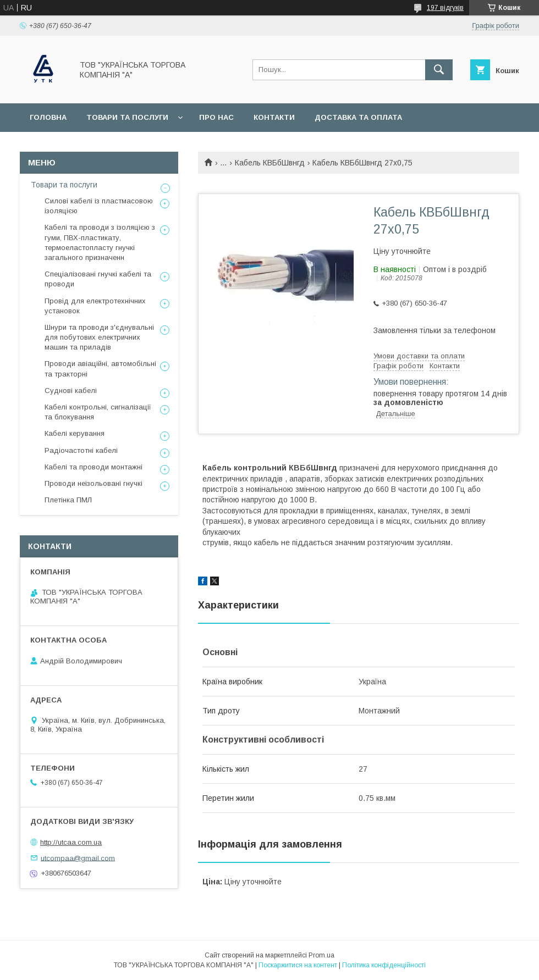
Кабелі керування (75, 433)
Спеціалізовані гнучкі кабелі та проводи (98, 279)
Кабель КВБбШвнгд (270, 163)
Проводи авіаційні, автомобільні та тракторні (100, 369)
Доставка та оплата (358, 117)
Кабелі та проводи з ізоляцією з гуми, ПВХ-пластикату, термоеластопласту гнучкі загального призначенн (100, 242)
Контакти (274, 117)
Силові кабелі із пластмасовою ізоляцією (99, 206)
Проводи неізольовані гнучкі (94, 483)
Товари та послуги (127, 117)
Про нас (216, 117)
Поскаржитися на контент (298, 965)
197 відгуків (445, 8)
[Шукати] (439, 70)
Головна (48, 117)
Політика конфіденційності (384, 965)
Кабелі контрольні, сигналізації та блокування (98, 412)
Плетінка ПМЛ (68, 500)
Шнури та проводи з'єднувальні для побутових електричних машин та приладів (99, 337)
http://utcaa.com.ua (71, 842)
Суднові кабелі (71, 391)
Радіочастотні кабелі (81, 450)
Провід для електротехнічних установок (95, 306)
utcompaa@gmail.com (78, 858)
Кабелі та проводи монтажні (94, 467)
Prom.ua (321, 955)
